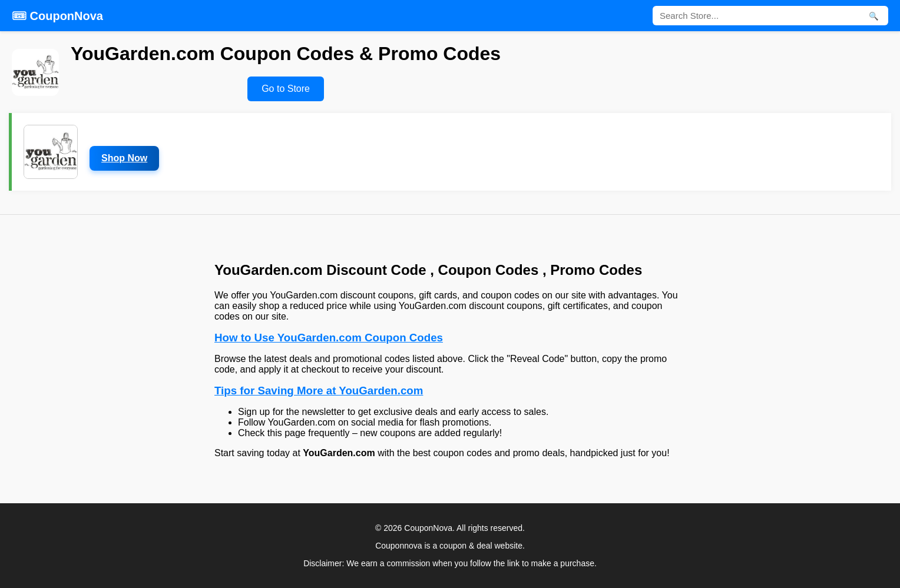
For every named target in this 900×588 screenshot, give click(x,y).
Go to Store (286, 89)
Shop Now (124, 158)
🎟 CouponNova (57, 16)
